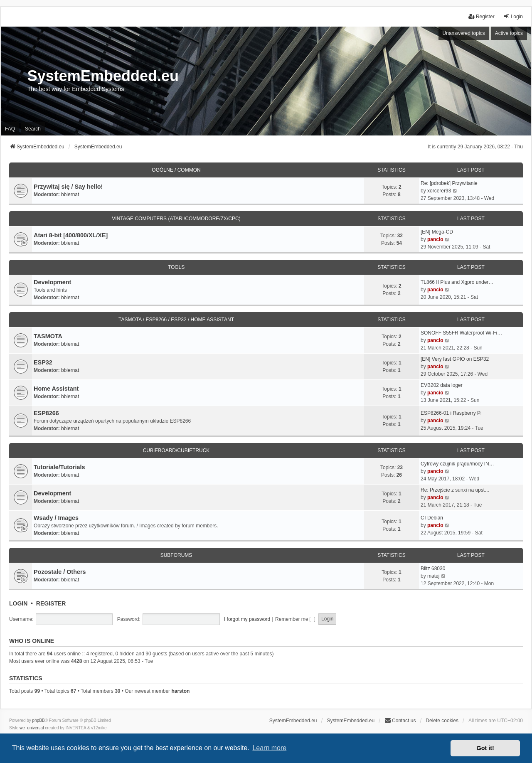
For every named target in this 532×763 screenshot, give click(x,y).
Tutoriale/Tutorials (59, 467)
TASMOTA (48, 336)
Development (52, 282)
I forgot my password (247, 619)
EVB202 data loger (442, 385)
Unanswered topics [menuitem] (464, 33)
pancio (435, 239)
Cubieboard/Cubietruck (176, 450)
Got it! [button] (485, 748)
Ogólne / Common (176, 170)
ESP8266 (46, 413)
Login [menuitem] (513, 16)
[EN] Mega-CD (437, 232)
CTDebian (432, 518)
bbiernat (70, 194)
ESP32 (43, 362)
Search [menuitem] (33, 129)
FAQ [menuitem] (10, 129)
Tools (176, 267)
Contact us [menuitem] (400, 720)
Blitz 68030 (433, 569)
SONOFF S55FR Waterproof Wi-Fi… (461, 333)
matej (433, 576)
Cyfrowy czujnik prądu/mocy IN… (457, 464)
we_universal (32, 728)
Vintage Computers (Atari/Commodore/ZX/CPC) (176, 219)
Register (51, 603)
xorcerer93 (439, 191)
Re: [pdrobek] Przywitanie (449, 183)
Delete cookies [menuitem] (442, 721)
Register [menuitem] (482, 16)
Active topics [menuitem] (509, 33)
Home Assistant (56, 389)
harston (180, 691)
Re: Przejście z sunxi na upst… (455, 490)
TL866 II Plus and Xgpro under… (457, 282)
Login (18, 603)
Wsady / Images (56, 518)
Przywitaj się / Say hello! (68, 187)
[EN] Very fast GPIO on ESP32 (455, 359)
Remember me (295, 619)
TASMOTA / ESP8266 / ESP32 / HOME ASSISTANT (176, 320)
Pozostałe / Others (60, 572)
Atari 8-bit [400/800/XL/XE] (71, 235)
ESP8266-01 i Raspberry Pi (451, 413)
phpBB (39, 720)
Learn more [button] (269, 748)
